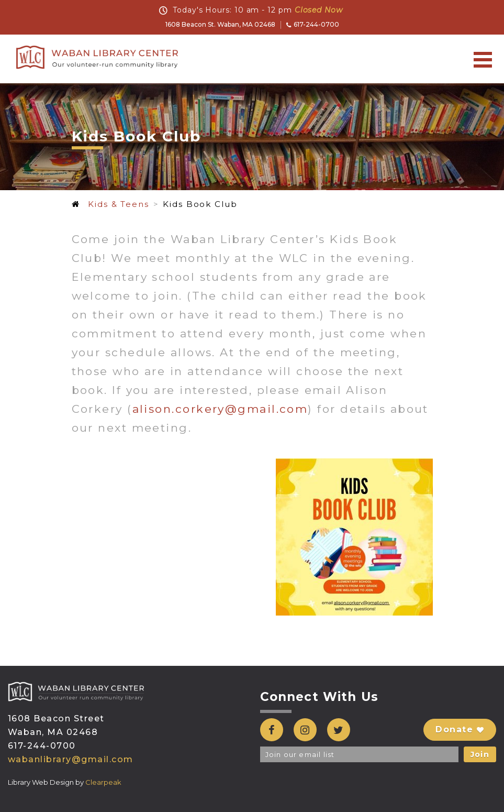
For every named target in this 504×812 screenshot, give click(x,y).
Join (480, 754)
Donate (460, 729)
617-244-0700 (313, 24)
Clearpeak (103, 782)
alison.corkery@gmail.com (220, 409)
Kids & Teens (118, 204)
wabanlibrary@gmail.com (71, 759)
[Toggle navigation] (483, 59)
